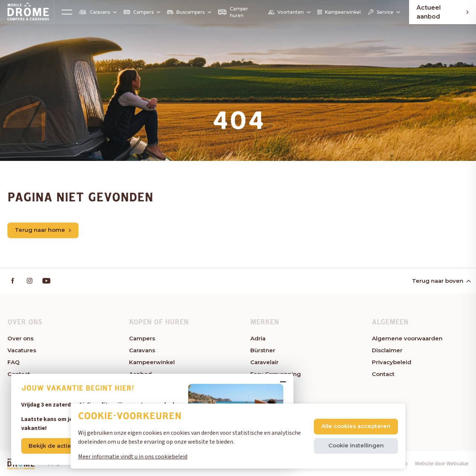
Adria (258, 338)
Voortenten (289, 12)
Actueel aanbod (443, 12)
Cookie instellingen (356, 445)
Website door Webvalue (442, 464)
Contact (383, 374)
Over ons (20, 338)
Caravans (98, 12)
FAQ (14, 362)
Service (384, 12)
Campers (142, 12)
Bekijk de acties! (52, 446)
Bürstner (263, 350)
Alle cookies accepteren (356, 426)
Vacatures (22, 350)
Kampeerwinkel (339, 12)
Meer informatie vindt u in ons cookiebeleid (133, 457)
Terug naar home (43, 230)
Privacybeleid (392, 362)
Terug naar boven (441, 281)
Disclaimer (387, 350)
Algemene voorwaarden (407, 338)
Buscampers (189, 12)
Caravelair (264, 362)
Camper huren (233, 12)
